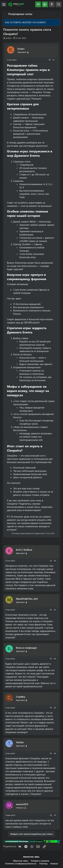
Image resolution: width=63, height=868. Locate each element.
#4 (55, 659)
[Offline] (13, 52)
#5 (55, 708)
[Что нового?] (52, 4)
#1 (54, 60)
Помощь (43, 863)
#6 (55, 753)
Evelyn (9, 38)
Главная (54, 863)
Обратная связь (20, 861)
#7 (55, 815)
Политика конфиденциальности (21, 863)
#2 (55, 561)
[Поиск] (58, 4)
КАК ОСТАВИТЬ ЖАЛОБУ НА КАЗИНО (25, 22)
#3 (55, 610)
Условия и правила (40, 861)
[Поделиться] (49, 60)
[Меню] (4, 4)
